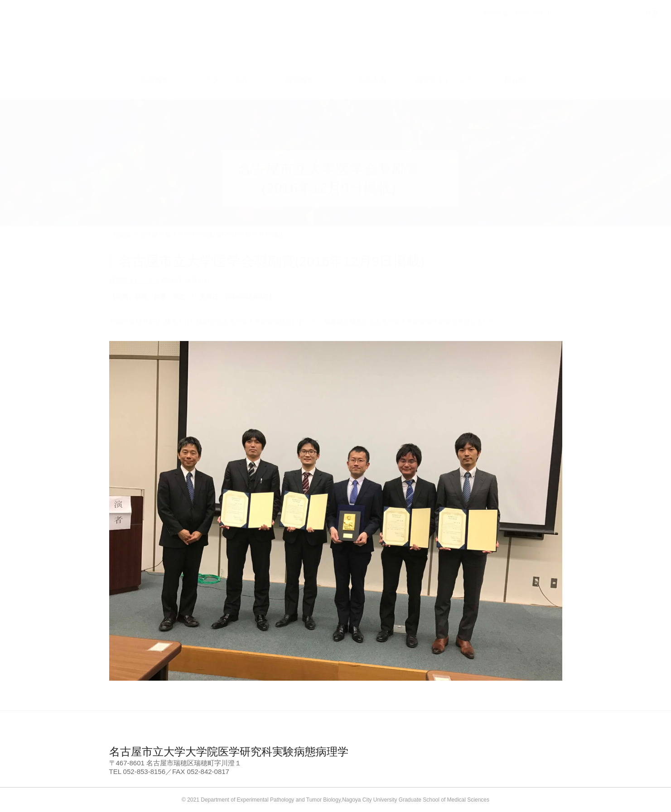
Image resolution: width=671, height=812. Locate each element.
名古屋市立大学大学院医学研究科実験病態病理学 (229, 752)
